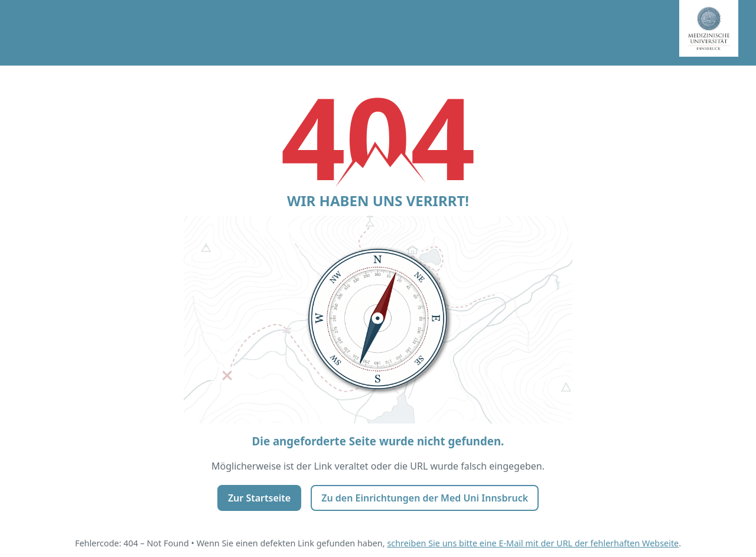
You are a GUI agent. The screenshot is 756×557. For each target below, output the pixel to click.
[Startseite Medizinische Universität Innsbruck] (718, 33)
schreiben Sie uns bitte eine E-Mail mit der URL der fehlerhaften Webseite (533, 543)
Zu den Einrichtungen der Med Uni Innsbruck (425, 498)
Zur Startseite (259, 498)
